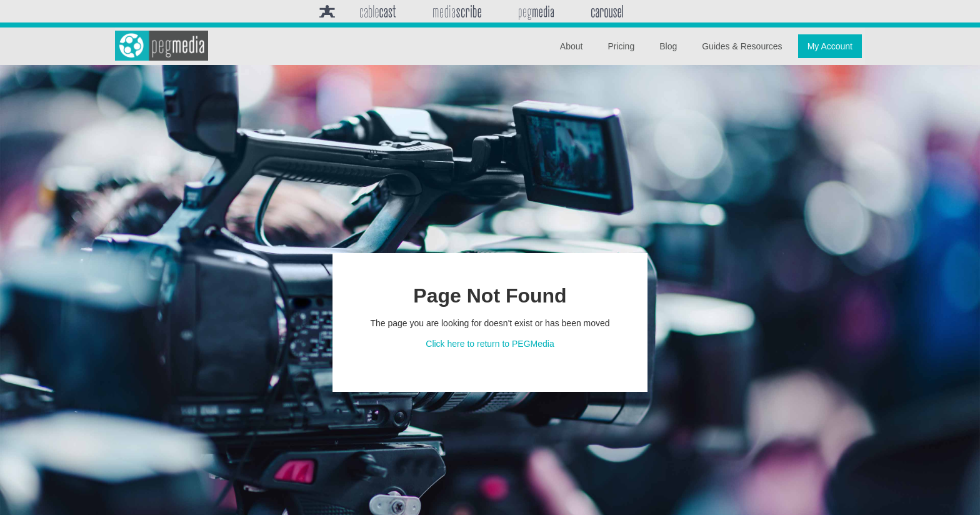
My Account (830, 46)
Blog (668, 46)
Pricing (621, 46)
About (572, 46)
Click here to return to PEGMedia (490, 344)
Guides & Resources (742, 46)
